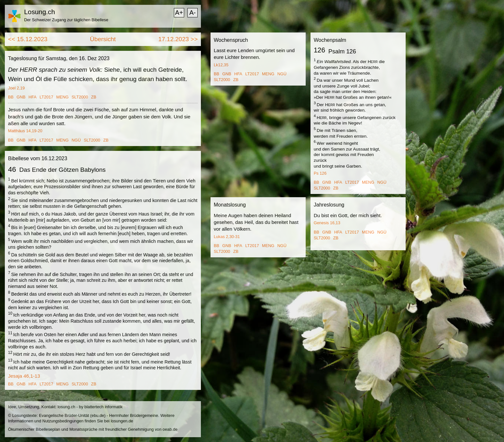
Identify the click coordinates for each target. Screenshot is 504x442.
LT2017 (46, 97)
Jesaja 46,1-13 (24, 376)
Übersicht (103, 39)
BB (11, 97)
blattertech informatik (104, 407)
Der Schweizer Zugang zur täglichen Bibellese (66, 20)
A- (193, 13)
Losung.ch (40, 12)
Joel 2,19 (16, 88)
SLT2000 (80, 97)
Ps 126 (320, 173)
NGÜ (76, 140)
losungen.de (122, 421)
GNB (21, 97)
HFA (33, 97)
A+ (179, 13)
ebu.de (98, 415)
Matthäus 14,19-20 (25, 131)
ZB (94, 97)
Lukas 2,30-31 (227, 237)
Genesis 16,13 (327, 223)
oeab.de (170, 429)
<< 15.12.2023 (28, 39)
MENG (62, 97)
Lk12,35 (221, 65)
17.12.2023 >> (178, 39)
